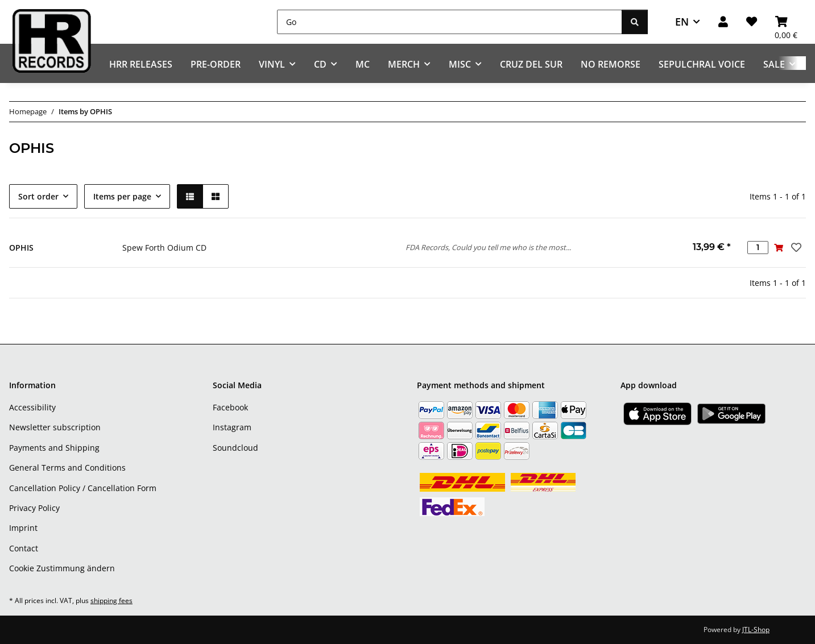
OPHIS (21, 248)
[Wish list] (752, 22)
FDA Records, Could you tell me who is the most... (488, 247)
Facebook (230, 407)
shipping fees (111, 601)
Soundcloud (235, 448)
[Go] (450, 22)
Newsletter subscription (55, 427)
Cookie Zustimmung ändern (62, 568)
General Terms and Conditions (67, 468)
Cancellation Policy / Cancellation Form (83, 488)
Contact (24, 548)
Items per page (122, 196)
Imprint (23, 528)
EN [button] (682, 22)
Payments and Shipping (54, 448)
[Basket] (786, 22)
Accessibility (32, 407)
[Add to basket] (779, 248)
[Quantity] (758, 248)
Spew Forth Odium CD (164, 248)
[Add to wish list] (795, 247)
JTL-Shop (756, 630)
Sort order (38, 196)
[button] (723, 22)
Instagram (232, 427)
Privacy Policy (34, 508)
